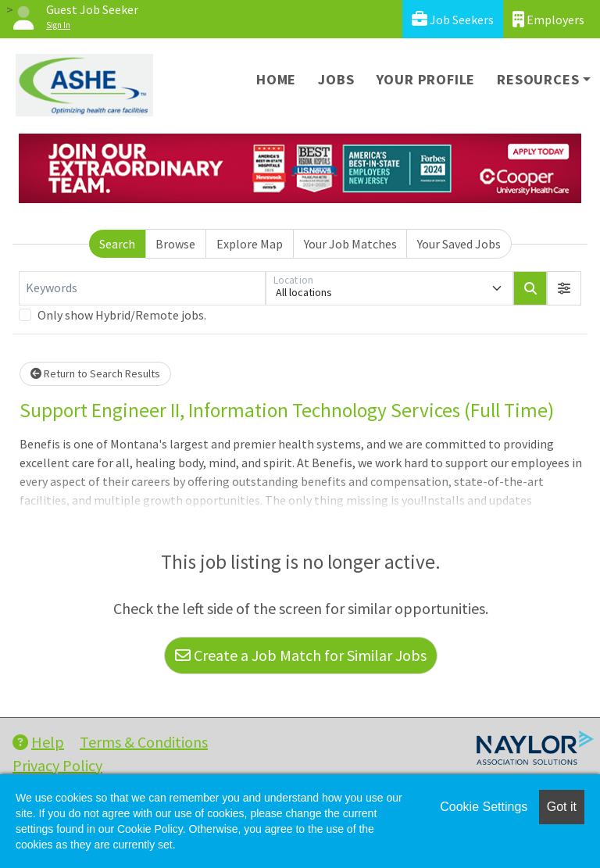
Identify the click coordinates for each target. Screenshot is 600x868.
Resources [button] (538, 79)
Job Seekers (453, 19)
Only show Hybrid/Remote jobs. (122, 315)
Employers (548, 19)
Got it (562, 807)
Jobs (336, 79)
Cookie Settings (484, 807)
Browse (175, 244)
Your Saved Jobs (459, 244)
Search (117, 244)
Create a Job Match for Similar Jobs (301, 655)
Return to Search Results (95, 373)
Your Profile (426, 79)
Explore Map (250, 244)
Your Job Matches (350, 244)
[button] (564, 288)
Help (38, 742)
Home (276, 79)
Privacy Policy (57, 765)
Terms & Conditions (144, 742)
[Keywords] (142, 288)
